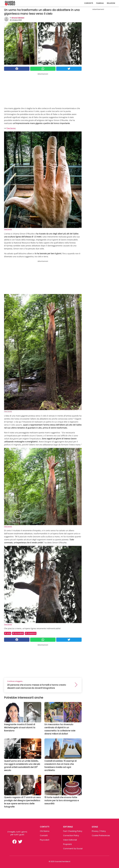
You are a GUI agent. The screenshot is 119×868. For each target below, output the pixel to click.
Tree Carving (11, 128)
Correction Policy (71, 835)
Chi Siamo (45, 831)
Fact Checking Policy (73, 831)
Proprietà (67, 844)
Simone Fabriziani (18, 18)
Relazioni (111, 3)
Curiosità (89, 3)
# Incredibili (18, 633)
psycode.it (45, 840)
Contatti (44, 835)
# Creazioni (31, 633)
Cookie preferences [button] (101, 835)
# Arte (8, 633)
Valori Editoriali (70, 840)
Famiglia (100, 3)
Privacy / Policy (99, 831)
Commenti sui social (73, 849)
